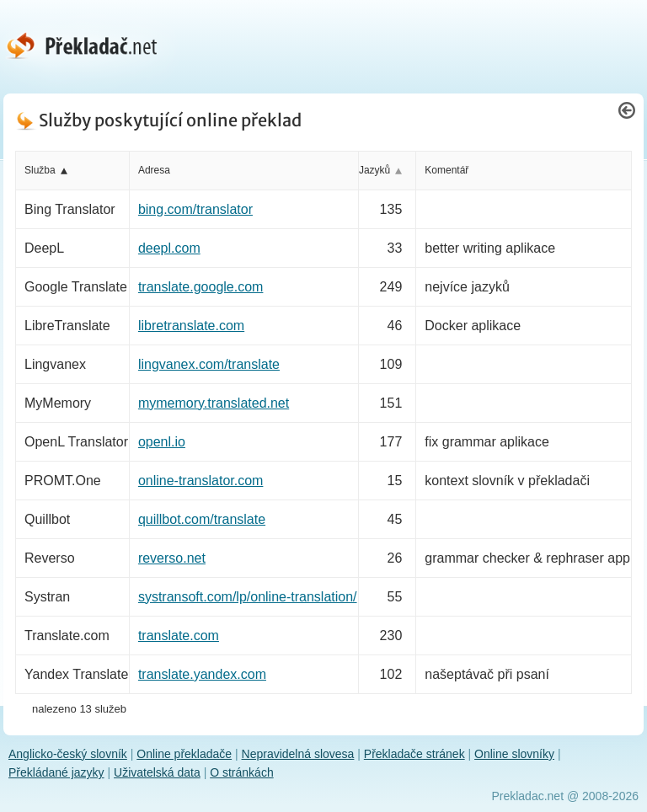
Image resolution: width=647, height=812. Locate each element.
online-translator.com (201, 481)
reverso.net (172, 558)
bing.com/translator (195, 209)
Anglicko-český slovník (68, 754)
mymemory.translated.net (214, 403)
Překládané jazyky (56, 772)
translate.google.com (201, 287)
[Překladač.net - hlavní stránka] (95, 45)
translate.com (179, 636)
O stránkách (241, 772)
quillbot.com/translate (202, 519)
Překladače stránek (414, 754)
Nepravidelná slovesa (298, 754)
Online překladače (184, 754)
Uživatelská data (157, 772)
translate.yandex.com (202, 674)
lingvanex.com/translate (209, 364)
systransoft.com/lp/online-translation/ (248, 597)
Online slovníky (514, 754)
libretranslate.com (191, 326)
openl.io (162, 442)
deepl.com (169, 248)
